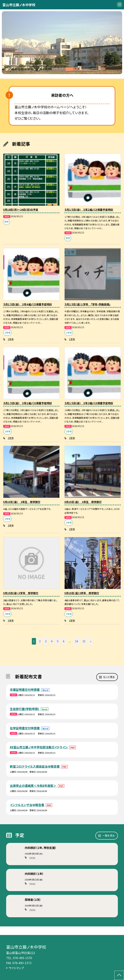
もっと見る (109, 677)
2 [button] (40, 641)
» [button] (91, 641)
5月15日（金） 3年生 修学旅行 (22, 502)
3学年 (11, 339)
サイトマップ (16, 968)
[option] (62, 43)
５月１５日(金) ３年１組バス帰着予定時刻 (27, 403)
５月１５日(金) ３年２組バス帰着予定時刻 (89, 210)
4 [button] (52, 641)
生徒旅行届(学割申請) (25, 709)
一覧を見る (109, 835)
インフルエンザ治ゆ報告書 (27, 805)
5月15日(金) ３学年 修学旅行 (21, 593)
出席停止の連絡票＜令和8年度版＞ (33, 786)
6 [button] (64, 641)
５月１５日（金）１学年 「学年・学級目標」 (87, 304)
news (32, 857)
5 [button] (58, 641)
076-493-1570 (23, 958)
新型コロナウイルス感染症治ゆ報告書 (35, 766)
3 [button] (46, 641)
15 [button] (84, 641)
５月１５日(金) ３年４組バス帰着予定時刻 (27, 304)
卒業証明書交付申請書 (25, 690)
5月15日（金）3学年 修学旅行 (82, 593)
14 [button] (77, 641)
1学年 (72, 339)
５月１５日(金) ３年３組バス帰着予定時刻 (89, 403)
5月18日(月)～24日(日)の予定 (21, 210)
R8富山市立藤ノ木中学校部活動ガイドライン (39, 747)
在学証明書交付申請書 (25, 728)
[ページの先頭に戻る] (119, 975)
